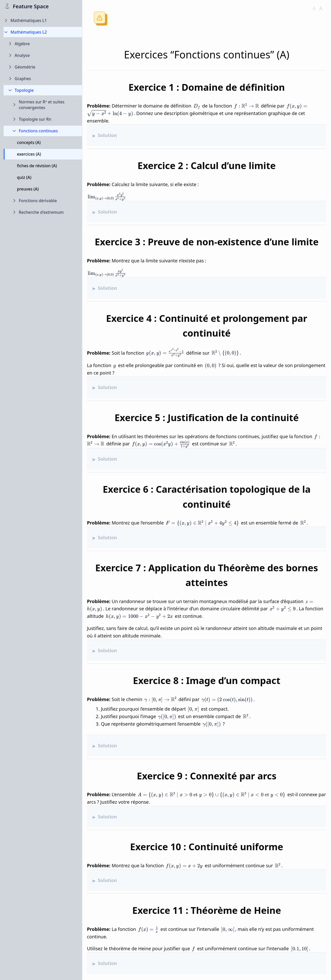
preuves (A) (28, 189)
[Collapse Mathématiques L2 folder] (43, 32)
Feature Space (31, 6)
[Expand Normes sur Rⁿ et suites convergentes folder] (43, 105)
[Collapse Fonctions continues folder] (43, 131)
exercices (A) (29, 154)
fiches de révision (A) (37, 166)
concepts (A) (29, 142)
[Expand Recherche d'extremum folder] (43, 212)
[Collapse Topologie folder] (43, 90)
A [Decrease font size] (314, 8)
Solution (107, 135)
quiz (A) (24, 177)
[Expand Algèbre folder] (43, 44)
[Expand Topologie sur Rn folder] (43, 119)
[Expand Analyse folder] (43, 55)
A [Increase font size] (321, 8)
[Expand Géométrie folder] (43, 67)
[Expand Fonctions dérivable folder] (43, 201)
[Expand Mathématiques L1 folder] (43, 21)
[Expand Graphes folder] (43, 79)
